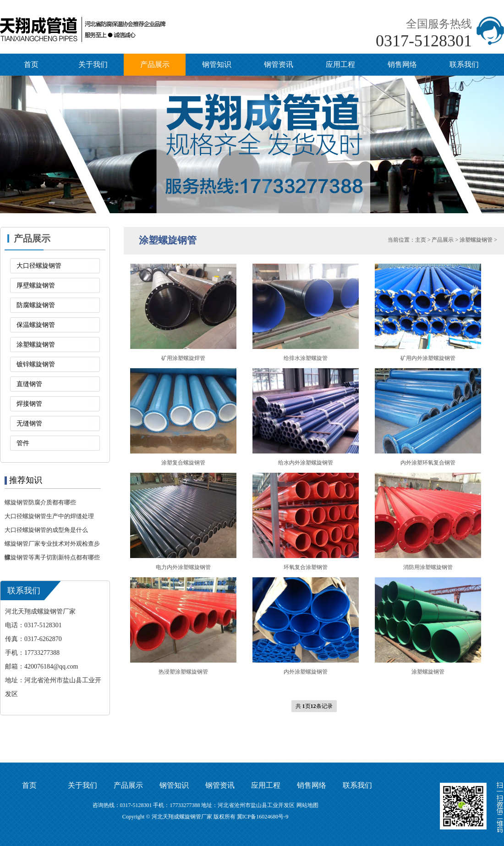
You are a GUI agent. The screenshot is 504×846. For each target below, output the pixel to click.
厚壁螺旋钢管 (36, 285)
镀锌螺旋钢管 (36, 364)
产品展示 (155, 64)
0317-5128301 (424, 41)
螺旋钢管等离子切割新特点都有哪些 (52, 557)
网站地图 (307, 805)
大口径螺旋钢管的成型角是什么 (46, 530)
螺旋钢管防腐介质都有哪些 (40, 502)
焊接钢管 (29, 404)
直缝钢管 (29, 384)
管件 (23, 443)
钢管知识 (217, 64)
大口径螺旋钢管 (39, 266)
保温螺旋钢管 (36, 325)
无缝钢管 (29, 423)
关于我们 (93, 64)
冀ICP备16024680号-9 (263, 817)
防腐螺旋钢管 (36, 305)
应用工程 (340, 64)
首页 (31, 64)
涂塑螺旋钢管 (36, 345)
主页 (421, 240)
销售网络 (402, 64)
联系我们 (464, 64)
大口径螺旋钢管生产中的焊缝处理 (49, 516)
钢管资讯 (279, 64)
